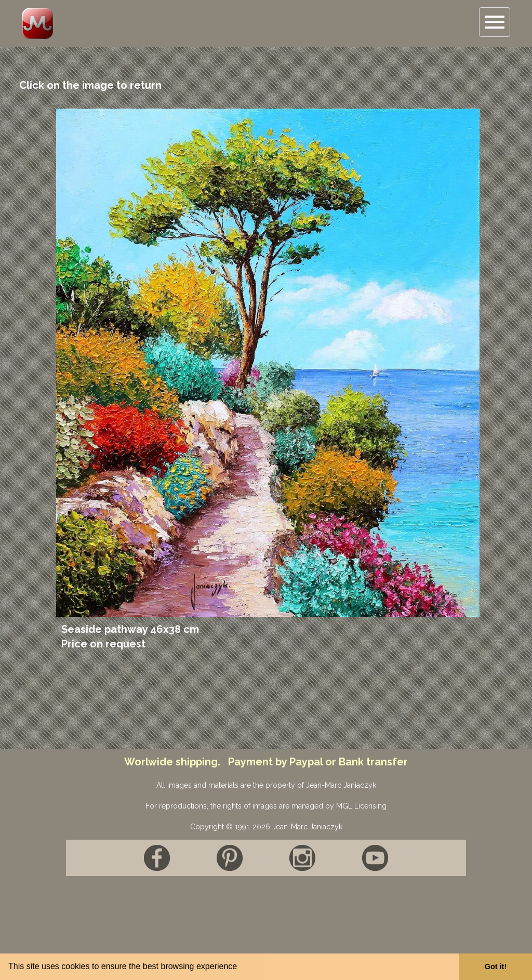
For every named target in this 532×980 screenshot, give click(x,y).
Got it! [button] (496, 966)
